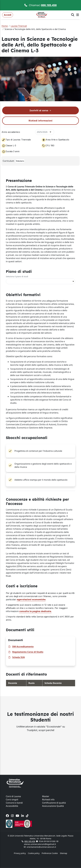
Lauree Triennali (19, 26)
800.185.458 (49, 5)
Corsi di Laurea (13, 796)
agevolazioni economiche (31, 599)
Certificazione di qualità (54, 803)
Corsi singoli (12, 800)
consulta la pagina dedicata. (35, 611)
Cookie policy (34, 853)
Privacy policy (20, 853)
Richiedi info (48, 800)
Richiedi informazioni (40, 121)
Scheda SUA (19, 657)
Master (46, 796)
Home (5, 26)
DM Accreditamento (23, 647)
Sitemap (64, 853)
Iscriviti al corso (41, 111)
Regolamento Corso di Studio (28, 652)
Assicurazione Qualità (53, 806)
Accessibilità (12, 806)
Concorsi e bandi (14, 803)
